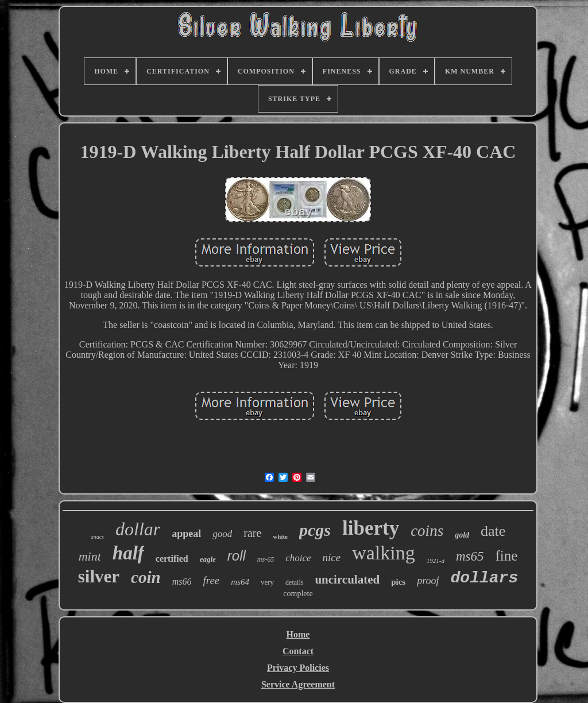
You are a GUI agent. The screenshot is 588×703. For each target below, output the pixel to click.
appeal (186, 534)
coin (146, 577)
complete (298, 594)
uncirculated (347, 580)
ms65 (470, 556)
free (211, 580)
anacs (97, 537)
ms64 (240, 582)
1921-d (436, 561)
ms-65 (266, 559)
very (267, 582)
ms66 (182, 582)
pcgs (315, 530)
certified (172, 559)
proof (428, 581)
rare (252, 533)
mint (90, 556)
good (222, 534)
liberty (371, 528)
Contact (298, 651)
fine (506, 556)
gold (462, 535)
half (128, 553)
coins (427, 531)
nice (332, 557)
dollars (485, 578)
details (294, 582)
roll (237, 556)
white (280, 536)
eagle (208, 559)
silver (99, 576)
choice (298, 558)
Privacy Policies (298, 668)
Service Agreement (298, 684)
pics (398, 582)
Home (298, 634)
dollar (138, 529)
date (493, 531)
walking (384, 553)
